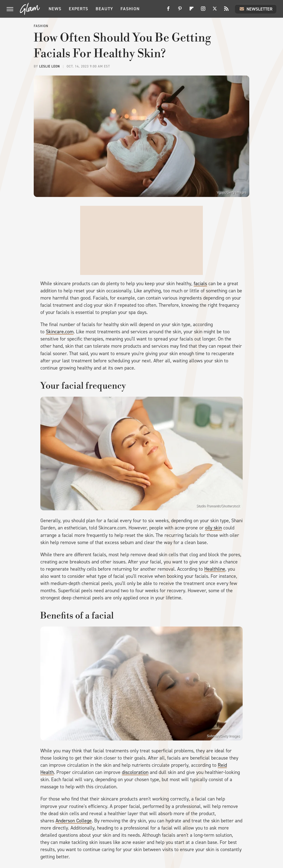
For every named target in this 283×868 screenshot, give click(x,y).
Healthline (215, 569)
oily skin (213, 528)
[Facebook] (168, 11)
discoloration (135, 772)
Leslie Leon (50, 66)
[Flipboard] (192, 11)
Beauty (104, 9)
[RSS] (226, 11)
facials (200, 284)
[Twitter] (215, 11)
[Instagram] (203, 11)
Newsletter (256, 9)
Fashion (130, 9)
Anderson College (74, 821)
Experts (78, 9)
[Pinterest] (180, 11)
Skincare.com (60, 332)
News (55, 9)
